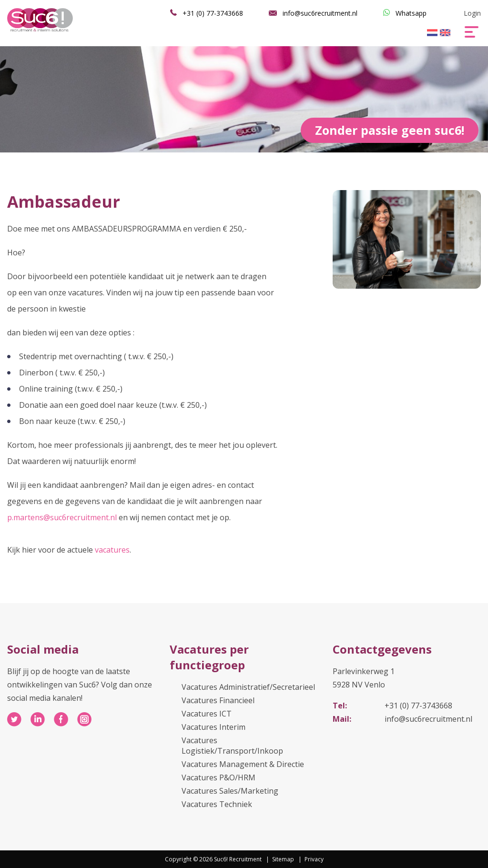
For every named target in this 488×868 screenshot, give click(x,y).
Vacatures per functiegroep (209, 657)
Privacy (314, 859)
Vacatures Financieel (218, 700)
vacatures (112, 550)
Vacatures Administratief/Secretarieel (248, 687)
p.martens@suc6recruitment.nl (62, 517)
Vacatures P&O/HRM (219, 777)
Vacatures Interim (213, 727)
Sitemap (283, 859)
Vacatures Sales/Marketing (230, 791)
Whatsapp (411, 13)
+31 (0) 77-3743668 (213, 13)
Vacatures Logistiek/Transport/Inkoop (232, 746)
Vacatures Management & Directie (243, 764)
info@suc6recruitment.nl (320, 13)
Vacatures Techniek (217, 804)
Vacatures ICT (207, 714)
